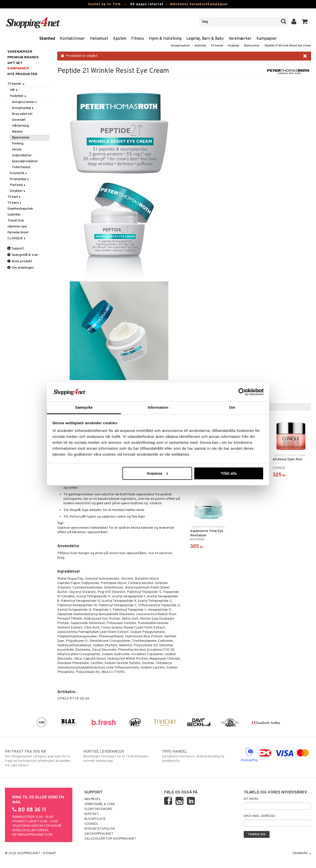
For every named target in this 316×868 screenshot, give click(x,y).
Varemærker (240, 39)
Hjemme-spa (17, 227)
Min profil (93, 799)
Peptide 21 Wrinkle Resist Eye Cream (288, 46)
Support (16, 249)
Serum (17, 150)
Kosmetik (19, 173)
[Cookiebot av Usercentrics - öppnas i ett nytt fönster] (242, 392)
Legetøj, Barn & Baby (205, 39)
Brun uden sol (22, 114)
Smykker (18, 191)
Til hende (217, 46)
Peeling (18, 144)
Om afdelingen (20, 268)
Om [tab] (232, 407)
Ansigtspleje (23, 108)
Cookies (91, 824)
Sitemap (49, 853)
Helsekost (99, 39)
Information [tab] (158, 407)
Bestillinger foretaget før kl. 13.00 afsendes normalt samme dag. (119, 756)
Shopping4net (180, 46)
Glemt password (98, 809)
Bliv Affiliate (95, 819)
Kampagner (267, 39)
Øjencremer (252, 46)
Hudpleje (233, 46)
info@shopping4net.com (32, 835)
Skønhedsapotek (20, 209)
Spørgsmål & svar (23, 255)
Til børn (15, 203)
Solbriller (14, 215)
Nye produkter (22, 74)
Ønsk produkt (20, 261)
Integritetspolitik (100, 829)
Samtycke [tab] (84, 407)
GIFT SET (15, 63)
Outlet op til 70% (104, 4)
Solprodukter (22, 155)
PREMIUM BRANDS (23, 57)
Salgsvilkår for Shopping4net (110, 839)
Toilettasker (21, 167)
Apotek (120, 39)
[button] (305, 22)
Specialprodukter (25, 161)
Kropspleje (20, 179)
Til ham (14, 197)
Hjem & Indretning (165, 39)
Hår (14, 90)
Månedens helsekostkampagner (199, 4)
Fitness (138, 39)
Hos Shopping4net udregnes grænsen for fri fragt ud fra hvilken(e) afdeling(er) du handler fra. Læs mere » (40, 758)
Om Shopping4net (99, 834)
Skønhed (47, 39)
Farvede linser (18, 232)
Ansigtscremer (25, 102)
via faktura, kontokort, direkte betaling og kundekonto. (197, 756)
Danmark (302, 853)
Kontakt (92, 814)
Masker (17, 132)
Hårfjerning (20, 126)
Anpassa (157, 473)
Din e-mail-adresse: (260, 816)
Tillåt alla (229, 473)
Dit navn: (251, 799)
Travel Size (16, 221)
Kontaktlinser (72, 39)
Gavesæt (19, 120)
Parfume (18, 185)
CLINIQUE (17, 238)
